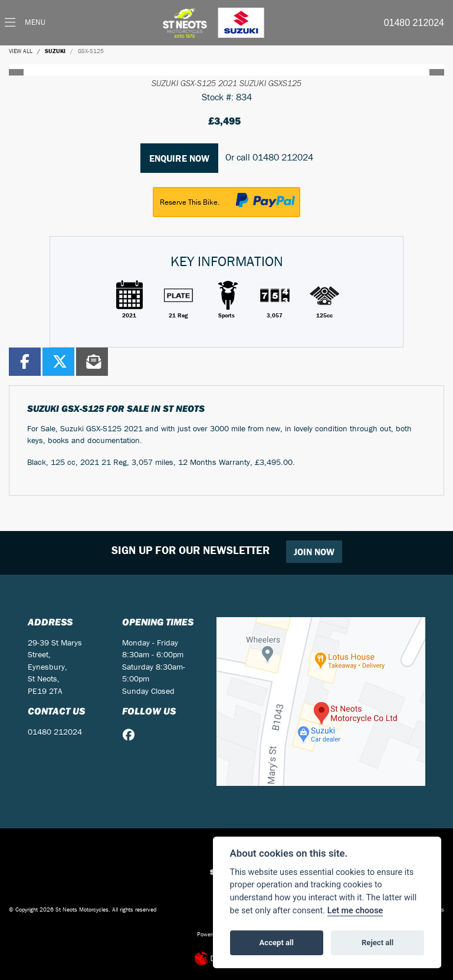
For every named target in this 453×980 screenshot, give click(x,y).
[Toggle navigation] (25, 23)
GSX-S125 (91, 51)
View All (21, 51)
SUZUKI (55, 51)
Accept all (277, 943)
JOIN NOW (314, 552)
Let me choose (355, 911)
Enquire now (179, 158)
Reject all (377, 943)
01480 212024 (414, 23)
